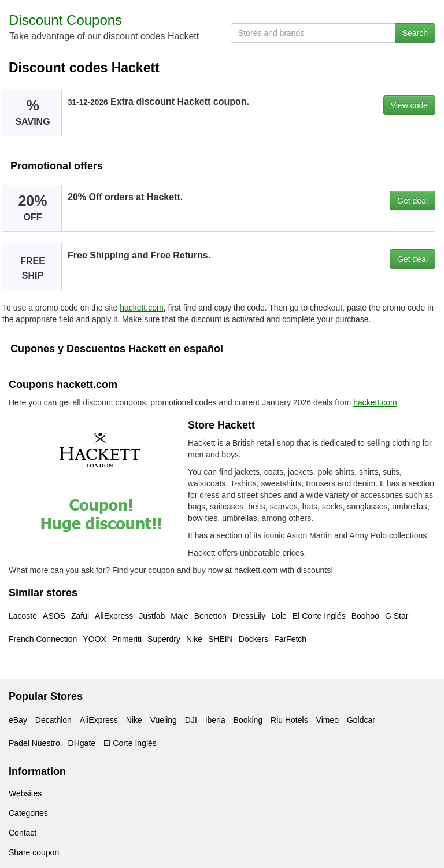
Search (415, 33)
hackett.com (141, 308)
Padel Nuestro (34, 743)
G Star (397, 616)
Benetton (210, 616)
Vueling (164, 720)
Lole (279, 616)
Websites (25, 793)
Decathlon (53, 720)
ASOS (54, 616)
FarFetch (290, 639)
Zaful (80, 616)
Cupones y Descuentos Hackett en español (117, 349)
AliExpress (114, 616)
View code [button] (409, 105)
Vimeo (328, 720)
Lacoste (23, 616)
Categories (28, 813)
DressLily (249, 616)
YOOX (94, 639)
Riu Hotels (289, 720)
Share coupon (34, 852)
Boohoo (365, 616)
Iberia (215, 720)
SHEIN (221, 639)
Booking (248, 720)
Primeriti (127, 639)
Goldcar (361, 720)
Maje (179, 616)
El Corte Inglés (319, 616)
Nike (194, 639)
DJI (191, 720)
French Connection (43, 639)
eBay (18, 720)
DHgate (82, 743)
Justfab (152, 616)
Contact (23, 833)
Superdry (164, 639)
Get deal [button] (412, 201)
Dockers (254, 639)
